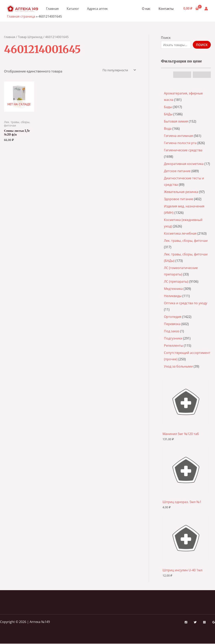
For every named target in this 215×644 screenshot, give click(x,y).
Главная (52, 9)
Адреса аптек (97, 9)
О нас (149, 9)
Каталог (73, 9)
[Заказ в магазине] (118, 70)
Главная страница (21, 16)
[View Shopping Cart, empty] (191, 9)
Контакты (167, 9)
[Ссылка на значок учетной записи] (206, 9)
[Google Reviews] (214, 622)
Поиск (166, 38)
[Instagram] (204, 622)
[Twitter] (195, 622)
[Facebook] (186, 622)
